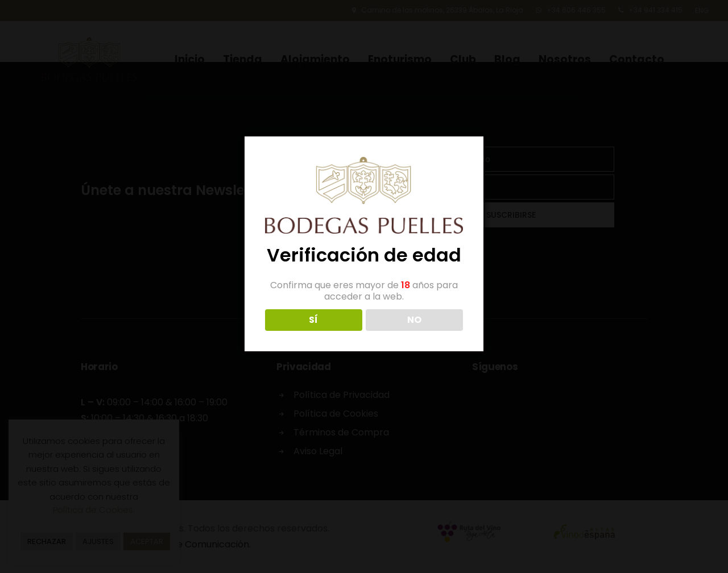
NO (414, 320)
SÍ (313, 320)
